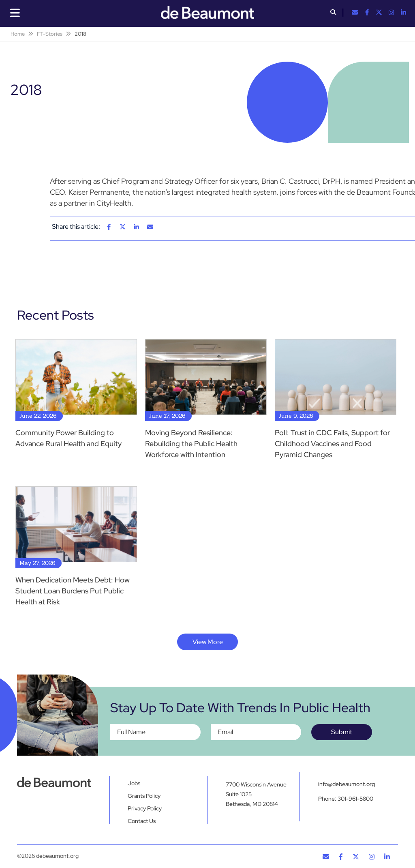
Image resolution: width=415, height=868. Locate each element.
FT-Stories (50, 34)
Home (18, 34)
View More (208, 642)
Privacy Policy (145, 808)
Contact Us (142, 821)
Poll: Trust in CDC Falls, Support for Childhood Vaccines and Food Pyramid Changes (332, 444)
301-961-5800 (355, 799)
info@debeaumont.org (347, 784)
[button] (333, 13)
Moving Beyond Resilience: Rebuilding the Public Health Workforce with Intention (191, 444)
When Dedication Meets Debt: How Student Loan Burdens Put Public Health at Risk (73, 591)
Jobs (134, 783)
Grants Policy (144, 796)
